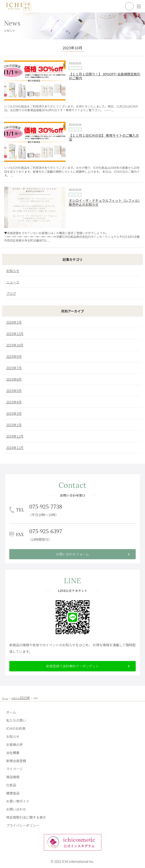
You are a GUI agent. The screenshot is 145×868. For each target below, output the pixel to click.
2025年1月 (14, 425)
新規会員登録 (16, 761)
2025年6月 (14, 379)
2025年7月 (14, 368)
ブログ (11, 293)
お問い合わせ (16, 809)
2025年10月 (15, 345)
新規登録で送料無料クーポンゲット (72, 666)
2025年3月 (14, 413)
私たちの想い (16, 720)
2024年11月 (15, 448)
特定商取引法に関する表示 (26, 817)
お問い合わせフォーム (73, 554)
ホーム (11, 712)
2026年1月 (14, 322)
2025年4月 (14, 402)
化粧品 (11, 785)
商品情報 (13, 777)
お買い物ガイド (18, 801)
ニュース (75, 68)
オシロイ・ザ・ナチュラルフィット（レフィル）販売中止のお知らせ (104, 202)
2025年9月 (14, 356)
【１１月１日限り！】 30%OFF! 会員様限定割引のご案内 (104, 76)
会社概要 (13, 753)
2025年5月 (14, 391)
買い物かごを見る (129, 6)
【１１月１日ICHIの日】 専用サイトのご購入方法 (104, 137)
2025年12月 (15, 334)
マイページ (14, 769)
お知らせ (13, 271)
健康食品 (13, 793)
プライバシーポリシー (23, 825)
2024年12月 (15, 436)
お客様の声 (14, 745)
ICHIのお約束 (16, 728)
